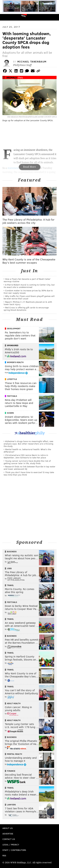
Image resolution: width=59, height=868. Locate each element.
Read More (29, 167)
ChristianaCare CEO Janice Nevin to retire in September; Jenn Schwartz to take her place (26, 456)
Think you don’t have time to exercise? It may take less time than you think (29, 473)
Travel (10, 585)
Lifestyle (12, 379)
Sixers (10, 413)
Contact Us (9, 839)
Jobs (9, 568)
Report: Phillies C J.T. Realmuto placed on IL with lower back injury (28, 303)
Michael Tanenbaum (32, 61)
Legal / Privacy (11, 845)
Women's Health (15, 362)
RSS (4, 855)
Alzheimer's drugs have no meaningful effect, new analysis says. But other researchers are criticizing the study (28, 444)
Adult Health (14, 703)
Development (14, 329)
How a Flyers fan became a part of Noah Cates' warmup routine (27, 280)
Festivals (12, 396)
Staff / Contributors (14, 850)
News (23, 16)
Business (12, 552)
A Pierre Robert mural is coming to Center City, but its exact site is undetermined (29, 286)
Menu (54, 17)
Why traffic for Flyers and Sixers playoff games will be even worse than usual (29, 297)
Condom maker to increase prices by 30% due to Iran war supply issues (28, 292)
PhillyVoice (7, 17)
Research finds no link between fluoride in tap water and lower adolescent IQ (29, 468)
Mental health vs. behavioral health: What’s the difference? (27, 450)
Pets (21, 77)
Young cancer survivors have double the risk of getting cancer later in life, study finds (27, 462)
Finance (11, 771)
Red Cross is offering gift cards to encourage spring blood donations (26, 309)
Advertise (8, 834)
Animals (12, 77)
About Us (8, 828)
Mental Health (15, 754)
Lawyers (11, 805)
